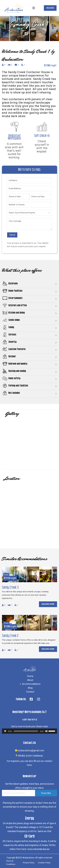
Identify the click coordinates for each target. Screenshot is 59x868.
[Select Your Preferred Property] (30, 213)
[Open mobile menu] (34, 8)
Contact (30, 692)
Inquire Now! (48, 604)
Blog (30, 688)
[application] (30, 731)
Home (30, 676)
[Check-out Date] (41, 197)
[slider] (26, 731)
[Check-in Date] (18, 197)
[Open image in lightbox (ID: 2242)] (30, 444)
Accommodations (31, 684)
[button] (30, 284)
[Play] (5, 731)
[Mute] (46, 731)
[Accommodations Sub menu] (20, 684)
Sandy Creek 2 (10, 636)
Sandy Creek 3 (10, 587)
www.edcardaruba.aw (38, 849)
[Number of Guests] (30, 205)
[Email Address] (30, 188)
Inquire (50, 8)
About (30, 680)
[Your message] (30, 224)
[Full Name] (30, 180)
